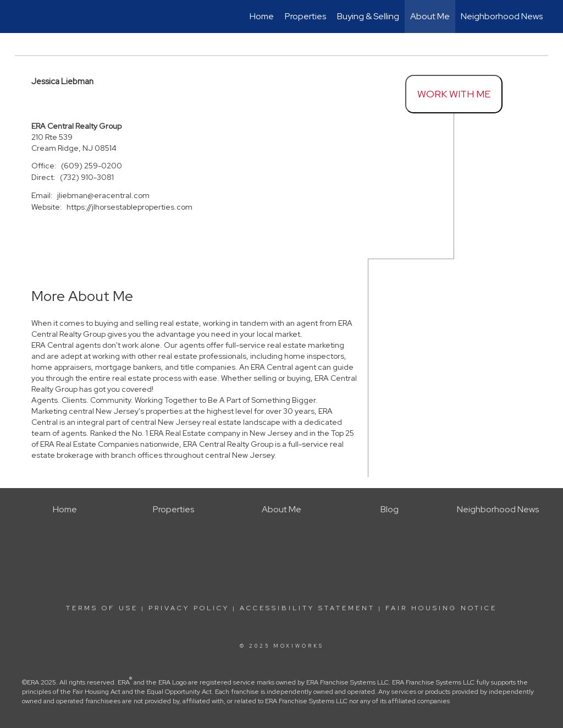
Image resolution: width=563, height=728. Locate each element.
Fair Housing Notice (441, 608)
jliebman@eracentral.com (103, 195)
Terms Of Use (102, 608)
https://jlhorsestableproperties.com (129, 207)
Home (262, 16)
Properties (305, 16)
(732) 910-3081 (87, 177)
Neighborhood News (502, 16)
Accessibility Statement (307, 608)
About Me (430, 16)
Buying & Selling (368, 16)
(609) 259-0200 (92, 166)
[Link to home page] (21, 17)
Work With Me (454, 94)
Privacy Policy (189, 608)
